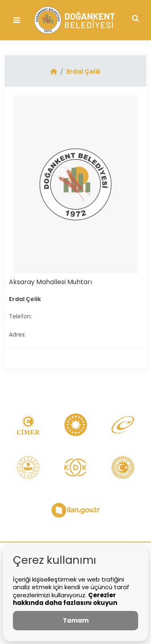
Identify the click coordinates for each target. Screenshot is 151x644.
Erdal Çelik (84, 72)
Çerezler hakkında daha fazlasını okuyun (65, 599)
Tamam (76, 620)
